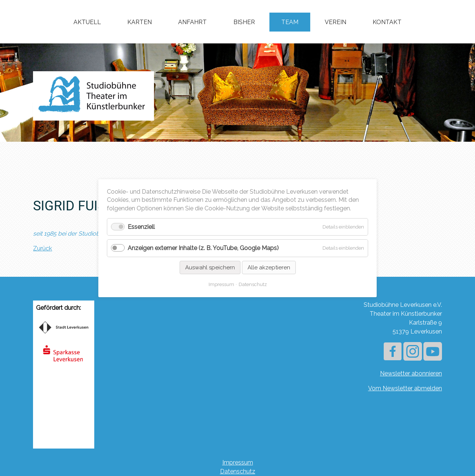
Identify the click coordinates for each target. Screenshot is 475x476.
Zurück (42, 248)
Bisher (244, 22)
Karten (140, 22)
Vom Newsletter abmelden (405, 388)
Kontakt (387, 22)
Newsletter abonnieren (411, 373)
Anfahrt (192, 22)
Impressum (238, 462)
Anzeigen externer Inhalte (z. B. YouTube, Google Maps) (203, 248)
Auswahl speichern (210, 267)
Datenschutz (238, 471)
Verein (335, 22)
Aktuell (87, 22)
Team (290, 22)
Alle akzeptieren (269, 267)
